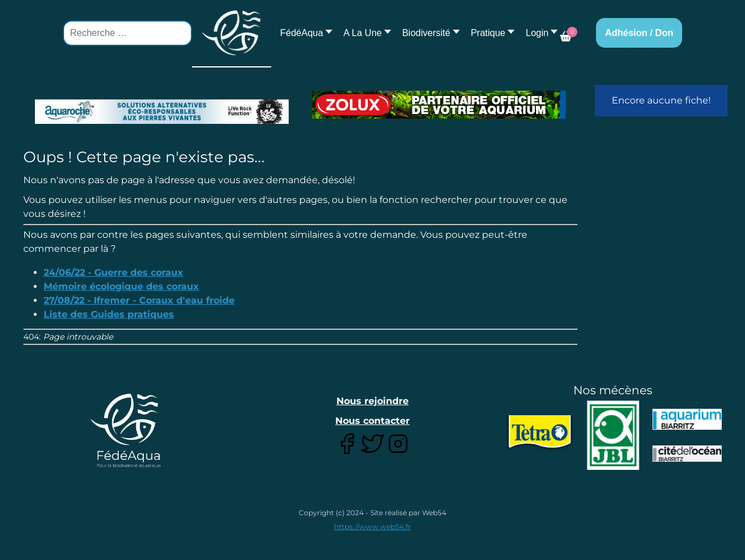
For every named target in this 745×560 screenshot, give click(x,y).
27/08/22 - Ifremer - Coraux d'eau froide (139, 300)
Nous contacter (372, 421)
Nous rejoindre (372, 401)
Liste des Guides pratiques (109, 314)
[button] (364, 33)
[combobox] (127, 33)
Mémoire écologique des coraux (121, 286)
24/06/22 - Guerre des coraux (113, 272)
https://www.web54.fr (372, 527)
